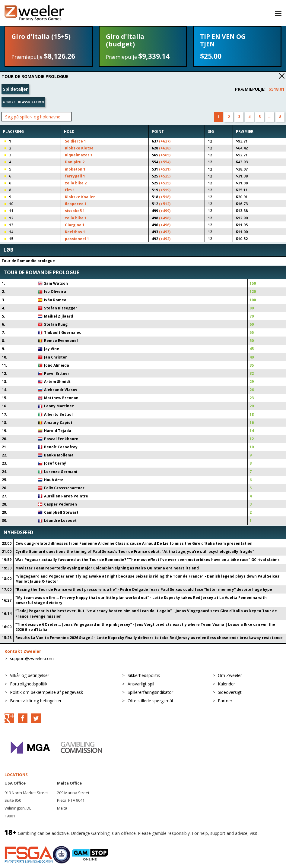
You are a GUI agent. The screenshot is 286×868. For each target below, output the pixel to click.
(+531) (165, 169)
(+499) (165, 211)
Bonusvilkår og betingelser (36, 701)
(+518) (165, 197)
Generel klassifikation (23, 102)
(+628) (165, 148)
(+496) (165, 225)
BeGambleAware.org (25, 840)
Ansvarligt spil (141, 684)
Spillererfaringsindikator (150, 692)
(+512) (165, 204)
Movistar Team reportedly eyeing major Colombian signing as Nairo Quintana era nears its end (107, 568)
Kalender (226, 684)
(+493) (165, 232)
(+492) (165, 239)
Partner (225, 701)
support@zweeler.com (32, 658)
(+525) (165, 176)
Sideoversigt (230, 692)
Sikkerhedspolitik (144, 675)
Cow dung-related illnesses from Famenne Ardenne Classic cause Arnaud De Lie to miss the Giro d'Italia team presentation (134, 543)
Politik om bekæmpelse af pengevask (46, 692)
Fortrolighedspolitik (29, 684)
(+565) (165, 155)
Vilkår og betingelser (30, 675)
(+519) (165, 190)
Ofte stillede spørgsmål (150, 701)
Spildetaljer (15, 89)
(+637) (165, 141)
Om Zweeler (230, 675)
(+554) (165, 162)
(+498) (165, 218)
